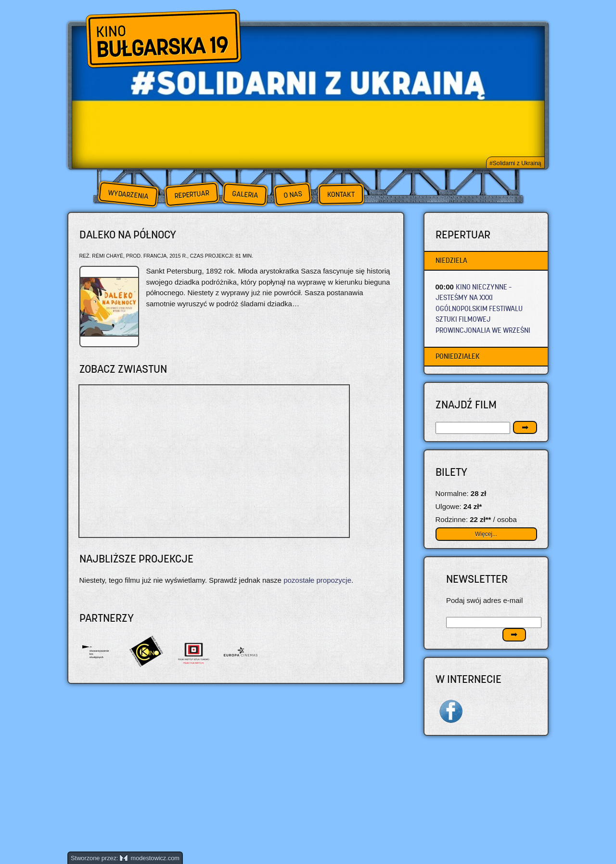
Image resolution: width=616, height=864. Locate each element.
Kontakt (341, 195)
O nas (293, 194)
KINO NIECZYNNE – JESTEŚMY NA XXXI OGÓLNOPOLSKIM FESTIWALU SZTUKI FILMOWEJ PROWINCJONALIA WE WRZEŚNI (483, 308)
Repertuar (192, 194)
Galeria (245, 194)
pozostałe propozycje (317, 580)
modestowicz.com (150, 858)
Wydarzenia (128, 195)
